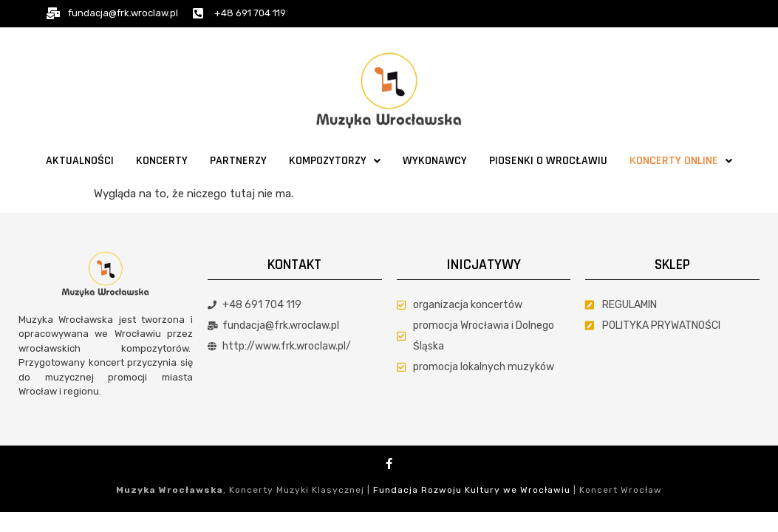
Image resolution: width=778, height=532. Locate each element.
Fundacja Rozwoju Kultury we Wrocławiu (472, 490)
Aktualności (80, 161)
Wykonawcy (435, 161)
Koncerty (162, 161)
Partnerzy (238, 161)
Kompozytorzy (335, 161)
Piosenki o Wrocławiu (548, 161)
